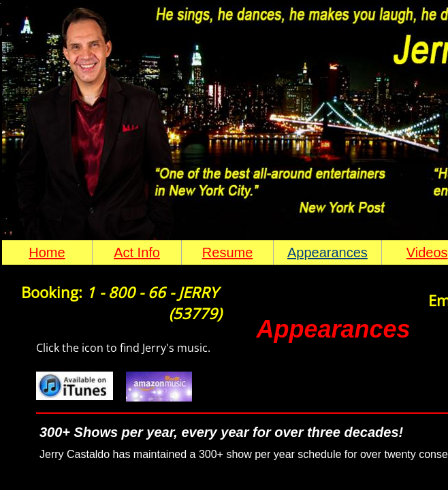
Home (47, 252)
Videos (427, 252)
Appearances (327, 252)
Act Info (137, 252)
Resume (227, 252)
